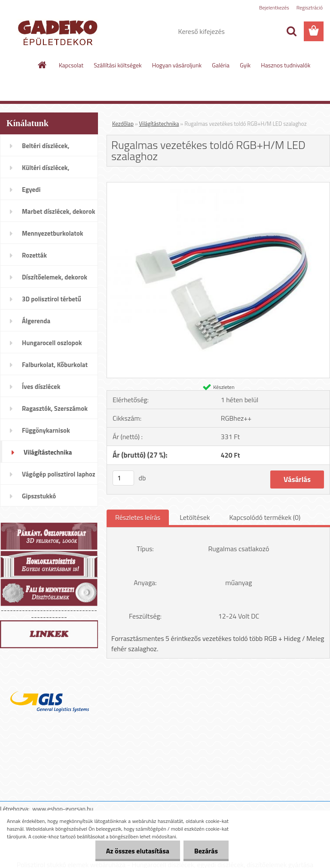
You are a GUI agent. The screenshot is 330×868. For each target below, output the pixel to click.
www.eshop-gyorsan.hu (63, 809)
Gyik (245, 65)
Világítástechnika (159, 124)
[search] (291, 31)
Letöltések (195, 517)
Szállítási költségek (118, 65)
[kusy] (123, 478)
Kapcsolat (71, 65)
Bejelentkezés (274, 8)
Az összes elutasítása (138, 851)
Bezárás (206, 851)
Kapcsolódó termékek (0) (265, 517)
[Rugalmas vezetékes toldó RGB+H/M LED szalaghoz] (218, 186)
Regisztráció (310, 8)
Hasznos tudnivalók (286, 65)
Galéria (221, 65)
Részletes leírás (138, 517)
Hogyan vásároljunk (177, 65)
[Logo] (59, 32)
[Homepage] (43, 65)
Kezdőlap (123, 124)
